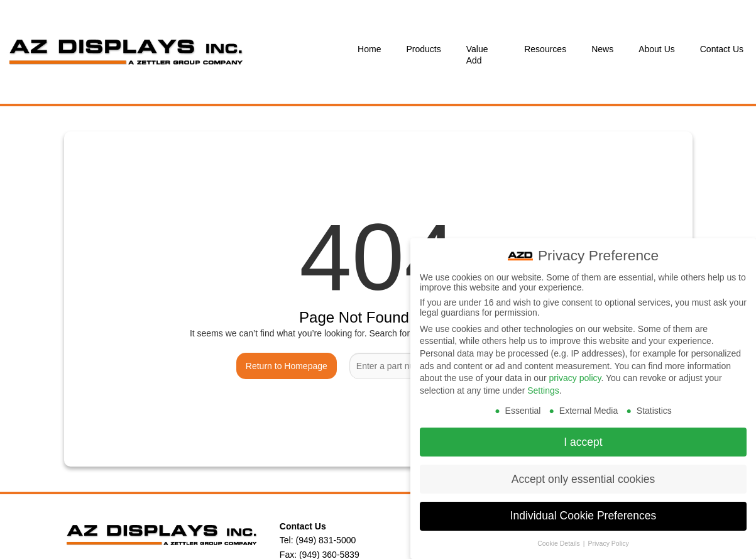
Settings (543, 381)
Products (423, 49)
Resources (545, 49)
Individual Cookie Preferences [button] (583, 507)
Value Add (477, 55)
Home (369, 49)
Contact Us (722, 49)
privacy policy (575, 368)
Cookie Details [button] (560, 534)
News (602, 49)
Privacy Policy (608, 534)
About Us (657, 49)
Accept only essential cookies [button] (583, 470)
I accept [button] (583, 433)
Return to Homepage (287, 366)
